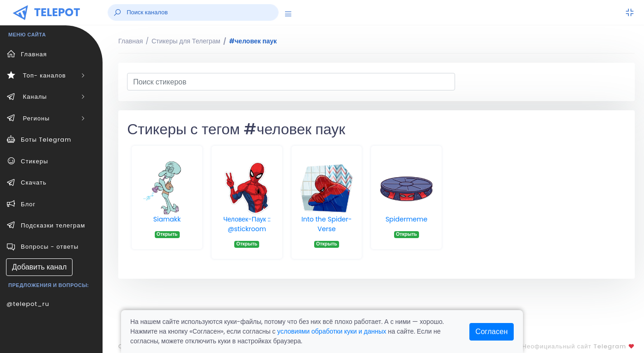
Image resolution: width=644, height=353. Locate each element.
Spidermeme (406, 219)
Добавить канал (39, 267)
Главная (131, 41)
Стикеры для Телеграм (186, 41)
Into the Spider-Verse (327, 224)
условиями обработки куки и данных (332, 331)
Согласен (492, 332)
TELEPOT (57, 12)
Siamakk (167, 219)
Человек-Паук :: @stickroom (247, 224)
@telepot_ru (28, 304)
